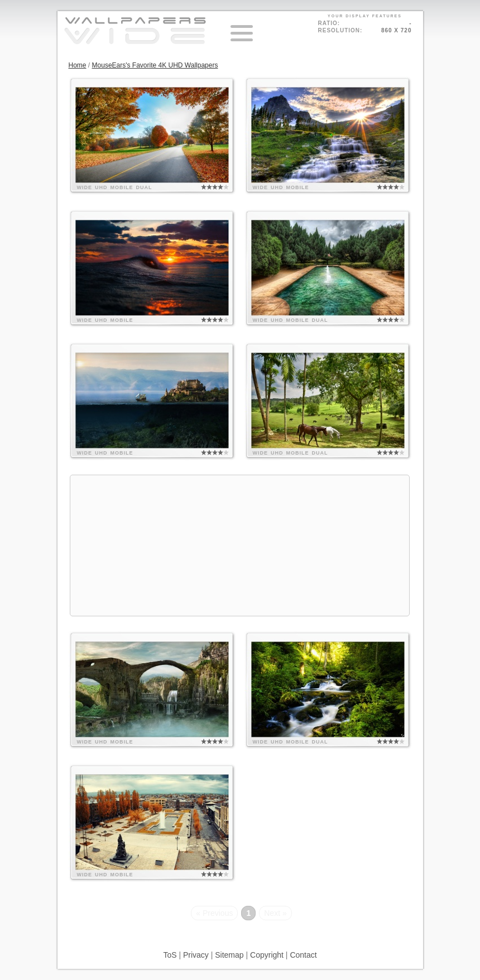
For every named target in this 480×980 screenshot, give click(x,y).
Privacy (196, 955)
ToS (170, 955)
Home (78, 65)
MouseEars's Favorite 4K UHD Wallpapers (155, 65)
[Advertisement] (240, 545)
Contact (303, 955)
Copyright (267, 955)
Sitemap (229, 955)
